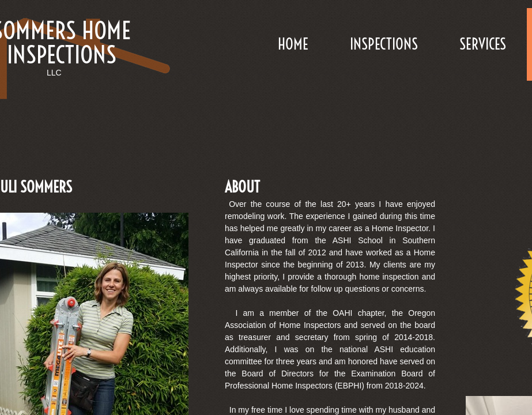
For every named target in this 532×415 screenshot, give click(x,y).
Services (483, 44)
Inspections (384, 44)
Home (293, 44)
